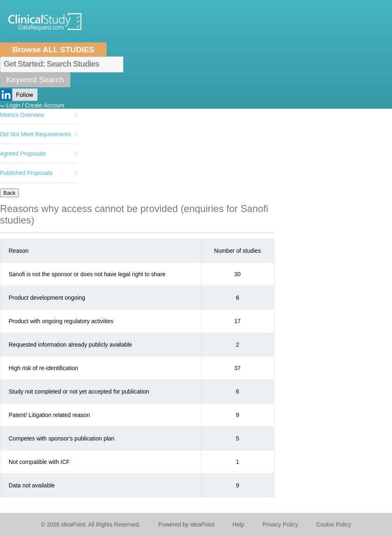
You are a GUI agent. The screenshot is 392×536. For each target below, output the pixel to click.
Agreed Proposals (23, 154)
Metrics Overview (22, 115)
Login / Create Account (35, 105)
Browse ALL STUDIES (53, 50)
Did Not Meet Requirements (36, 134)
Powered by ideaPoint (186, 524)
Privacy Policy (280, 524)
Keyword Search (35, 80)
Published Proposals (26, 173)
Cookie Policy (334, 524)
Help (238, 524)
